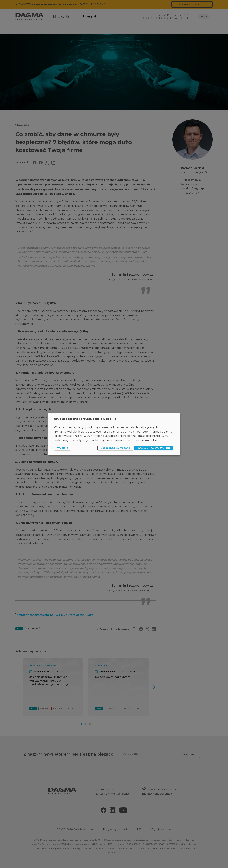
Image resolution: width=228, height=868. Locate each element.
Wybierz (63, 448)
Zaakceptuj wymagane (115, 448)
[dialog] (114, 434)
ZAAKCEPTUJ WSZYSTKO (154, 448)
